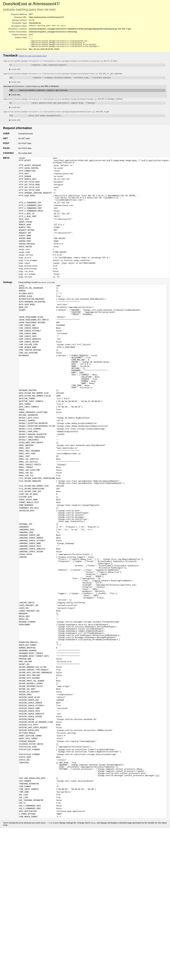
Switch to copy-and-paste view (33, 58)
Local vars (15, 72)
